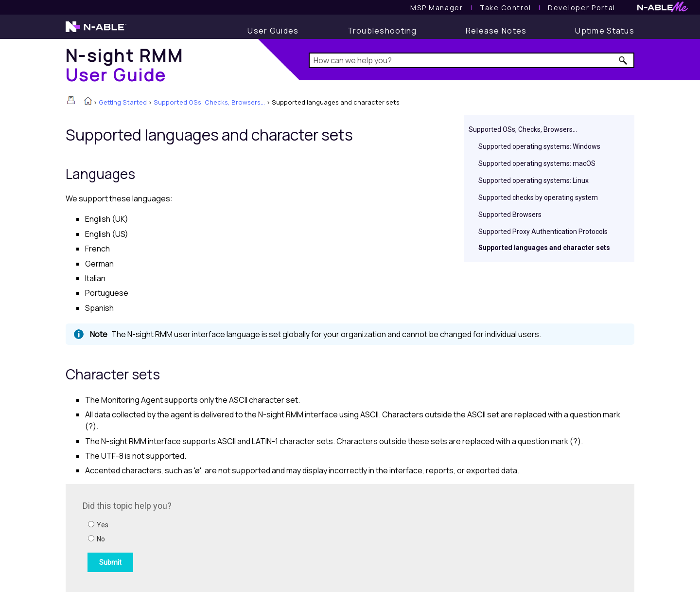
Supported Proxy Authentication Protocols (543, 232)
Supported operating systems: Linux (534, 180)
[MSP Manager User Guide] (437, 8)
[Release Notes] (496, 31)
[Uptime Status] (605, 31)
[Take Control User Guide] (506, 8)
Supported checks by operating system (538, 197)
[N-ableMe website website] (663, 9)
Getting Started (123, 102)
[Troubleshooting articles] (382, 31)
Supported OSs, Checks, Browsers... (209, 102)
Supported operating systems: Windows (539, 146)
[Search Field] (472, 60)
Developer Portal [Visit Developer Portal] (582, 8)
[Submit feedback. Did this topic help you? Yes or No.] (214, 537)
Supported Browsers (510, 215)
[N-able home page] (96, 31)
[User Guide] (273, 31)
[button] (623, 60)
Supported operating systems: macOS (537, 163)
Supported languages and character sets (544, 248)
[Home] (124, 65)
